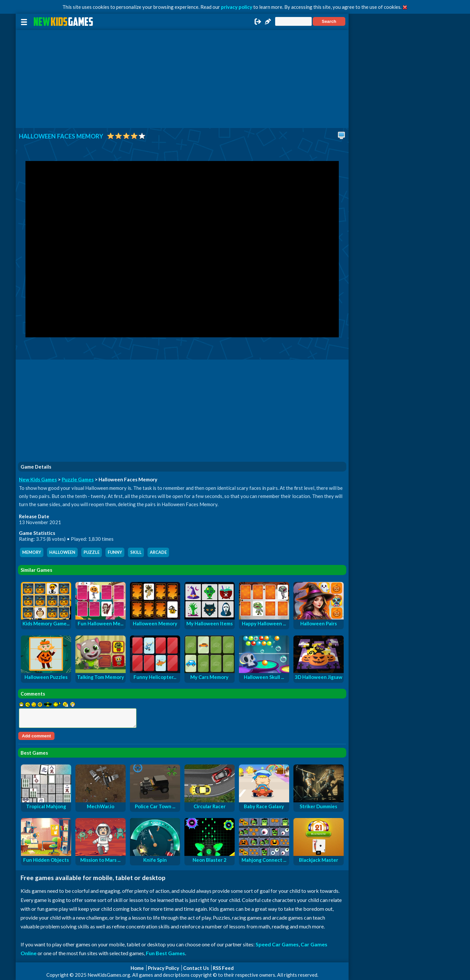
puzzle (92, 552)
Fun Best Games (165, 953)
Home (137, 968)
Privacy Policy (164, 968)
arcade (158, 552)
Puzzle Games (78, 479)
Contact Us (196, 968)
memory (32, 552)
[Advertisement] (182, 79)
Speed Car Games (277, 944)
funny (115, 552)
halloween (62, 552)
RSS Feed (223, 968)
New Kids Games (38, 479)
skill (136, 552)
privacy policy (237, 7)
